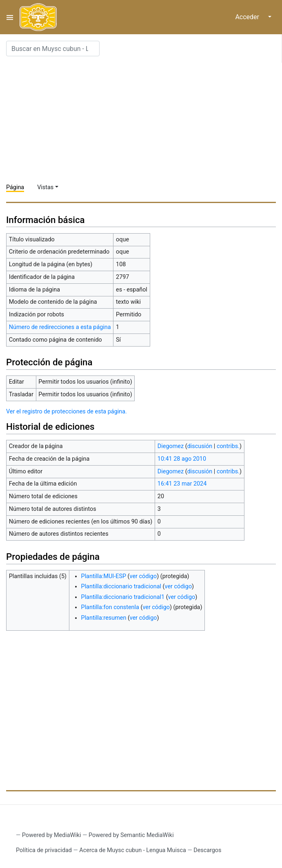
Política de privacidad (44, 850)
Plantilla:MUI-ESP (104, 576)
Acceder (247, 17)
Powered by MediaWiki (52, 835)
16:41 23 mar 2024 (182, 484)
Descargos (207, 850)
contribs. (228, 446)
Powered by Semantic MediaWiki (131, 835)
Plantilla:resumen (104, 618)
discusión (200, 446)
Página (15, 187)
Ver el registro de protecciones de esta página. (67, 412)
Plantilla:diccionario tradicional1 (123, 597)
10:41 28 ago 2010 (182, 459)
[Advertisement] (144, 120)
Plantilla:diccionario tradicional (121, 586)
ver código (143, 576)
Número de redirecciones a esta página (60, 327)
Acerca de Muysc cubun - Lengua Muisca (132, 850)
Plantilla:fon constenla (110, 607)
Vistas (45, 187)
